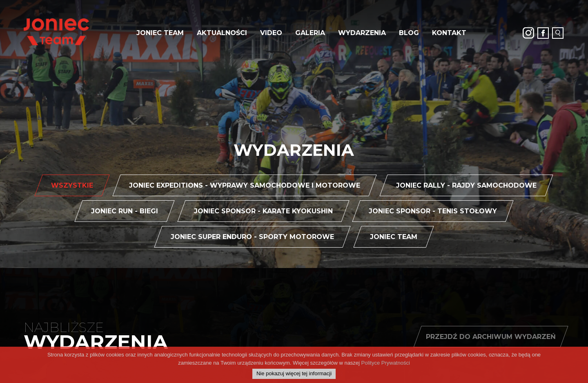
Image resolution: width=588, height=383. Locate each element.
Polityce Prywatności (386, 370)
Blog (409, 33)
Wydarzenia (362, 33)
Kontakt (449, 33)
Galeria (310, 33)
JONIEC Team (160, 33)
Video (271, 33)
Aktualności (222, 33)
